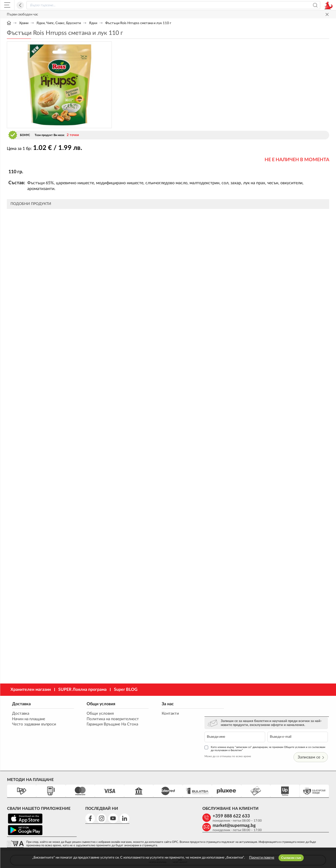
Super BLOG (126, 690)
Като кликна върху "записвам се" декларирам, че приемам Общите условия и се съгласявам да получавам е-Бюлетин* (269, 731)
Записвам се (312, 739)
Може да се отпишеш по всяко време (240, 738)
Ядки (93, 23)
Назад (20, 5)
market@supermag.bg (294, 798)
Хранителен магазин (31, 690)
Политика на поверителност (108, 719)
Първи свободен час (22, 15)
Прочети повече (262, 858)
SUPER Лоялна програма (82, 690)
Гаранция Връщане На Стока (108, 725)
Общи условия (96, 704)
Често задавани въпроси (34, 725)
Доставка (21, 704)
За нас (158, 704)
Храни (24, 23)
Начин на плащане (29, 719)
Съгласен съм (291, 858)
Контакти (160, 714)
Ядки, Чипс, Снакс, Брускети (59, 23)
